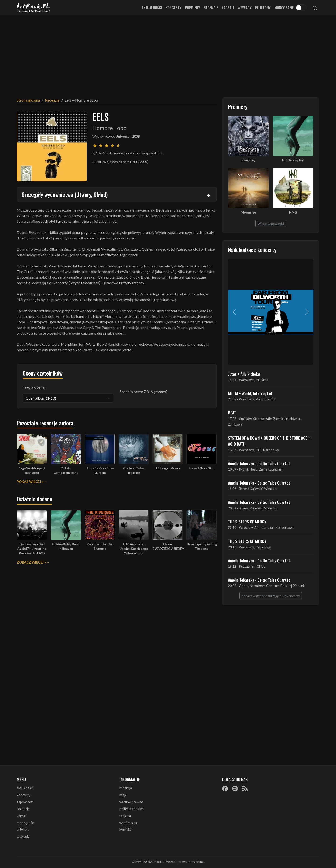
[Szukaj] (315, 8)
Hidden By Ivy (293, 160)
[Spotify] (235, 788)
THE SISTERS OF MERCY (247, 522)
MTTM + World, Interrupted (250, 393)
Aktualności (152, 8)
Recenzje (211, 8)
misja (123, 795)
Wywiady (245, 8)
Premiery (192, 8)
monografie (25, 823)
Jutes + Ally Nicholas (244, 374)
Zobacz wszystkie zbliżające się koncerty (271, 596)
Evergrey (248, 160)
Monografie (284, 8)
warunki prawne (131, 802)
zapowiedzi (25, 802)
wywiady (23, 836)
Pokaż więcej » (30, 482)
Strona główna (28, 100)
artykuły (23, 829)
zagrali (22, 816)
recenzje (23, 809)
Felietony (263, 8)
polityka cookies (131, 809)
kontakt (125, 829)
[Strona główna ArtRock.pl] (34, 8)
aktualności (25, 788)
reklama (125, 816)
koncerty (24, 795)
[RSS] (245, 788)
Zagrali (228, 8)
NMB (293, 212)
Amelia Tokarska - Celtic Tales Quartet (259, 463)
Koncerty (173, 8)
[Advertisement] (168, 54)
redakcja (126, 788)
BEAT (232, 413)
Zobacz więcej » (31, 562)
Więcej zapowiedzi (271, 224)
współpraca (128, 823)
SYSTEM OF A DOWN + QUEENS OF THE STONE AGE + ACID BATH (269, 441)
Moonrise (248, 212)
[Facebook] (225, 788)
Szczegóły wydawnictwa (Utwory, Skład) (65, 194)
